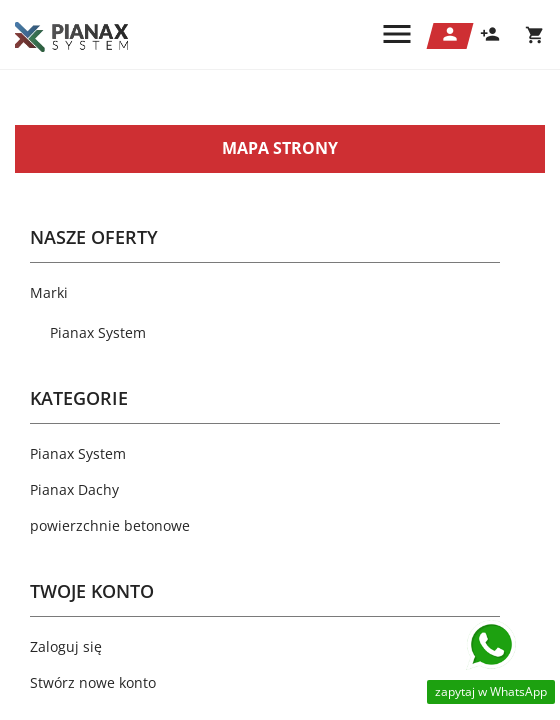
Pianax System (98, 332)
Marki (49, 292)
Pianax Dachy (74, 489)
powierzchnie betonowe (110, 525)
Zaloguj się (66, 646)
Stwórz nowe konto (93, 682)
